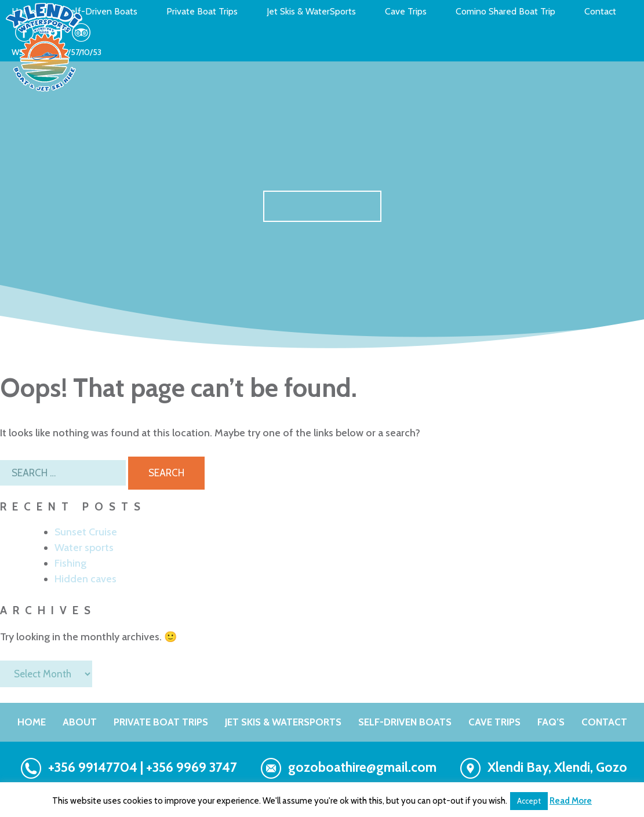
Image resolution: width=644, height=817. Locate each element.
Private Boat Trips (202, 12)
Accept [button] (529, 801)
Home (32, 722)
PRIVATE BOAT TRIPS (161, 722)
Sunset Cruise (86, 532)
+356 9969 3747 (192, 767)
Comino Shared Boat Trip (505, 12)
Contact (600, 12)
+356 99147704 (93, 767)
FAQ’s (551, 722)
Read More (571, 801)
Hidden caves (85, 579)
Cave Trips (406, 12)
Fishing (70, 563)
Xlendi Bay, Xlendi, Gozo (557, 767)
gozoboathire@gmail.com (362, 767)
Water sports (84, 548)
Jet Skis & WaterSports (311, 12)
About (80, 722)
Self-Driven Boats (101, 12)
